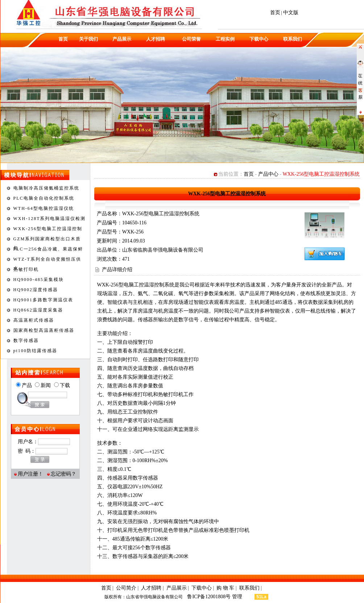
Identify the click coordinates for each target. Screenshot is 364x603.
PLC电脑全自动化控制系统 (44, 198)
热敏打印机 (26, 269)
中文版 (291, 13)
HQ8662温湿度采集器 (38, 310)
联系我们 (293, 39)
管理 (243, 597)
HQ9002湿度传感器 (36, 290)
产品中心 (268, 174)
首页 (275, 13)
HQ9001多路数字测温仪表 (43, 300)
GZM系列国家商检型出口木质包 (47, 240)
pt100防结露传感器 (35, 351)
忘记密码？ (63, 474)
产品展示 (122, 39)
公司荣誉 (191, 39)
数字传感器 (26, 341)
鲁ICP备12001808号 (209, 597)
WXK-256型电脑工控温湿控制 (48, 229)
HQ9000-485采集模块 (39, 280)
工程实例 (225, 39)
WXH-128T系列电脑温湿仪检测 (50, 219)
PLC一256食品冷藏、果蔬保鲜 (48, 249)
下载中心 (259, 39)
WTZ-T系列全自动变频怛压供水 (47, 260)
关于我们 (88, 39)
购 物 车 (225, 588)
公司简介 (126, 588)
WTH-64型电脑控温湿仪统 (44, 208)
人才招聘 (156, 39)
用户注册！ (30, 474)
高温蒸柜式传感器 (34, 320)
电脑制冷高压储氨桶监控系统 (46, 188)
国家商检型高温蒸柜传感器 (44, 330)
